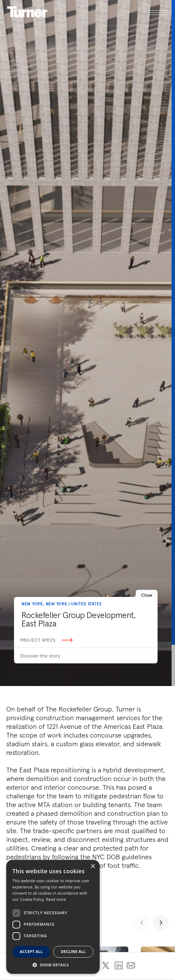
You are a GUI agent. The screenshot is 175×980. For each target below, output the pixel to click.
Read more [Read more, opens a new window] (56, 899)
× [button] (93, 867)
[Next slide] (161, 923)
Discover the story (40, 656)
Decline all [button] (73, 952)
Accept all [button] (31, 952)
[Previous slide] (142, 923)
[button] (53, 965)
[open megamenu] (128, 13)
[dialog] (53, 917)
